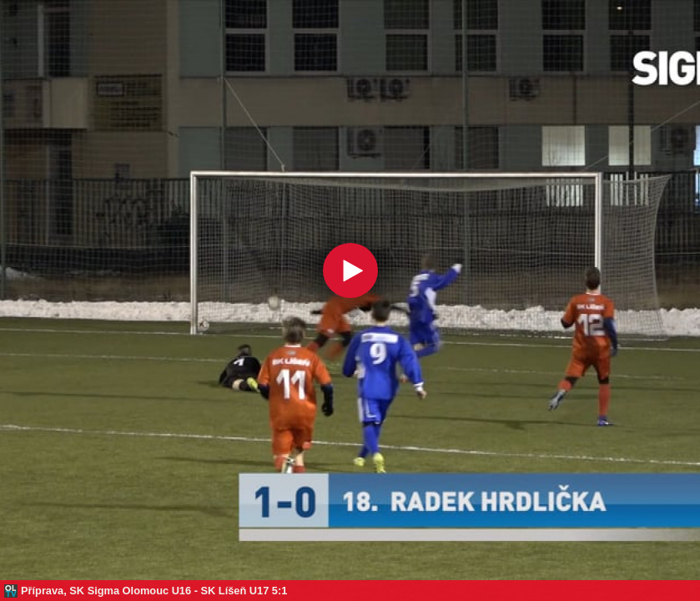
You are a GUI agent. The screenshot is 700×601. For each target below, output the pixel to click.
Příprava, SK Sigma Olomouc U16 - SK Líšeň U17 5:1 (154, 591)
